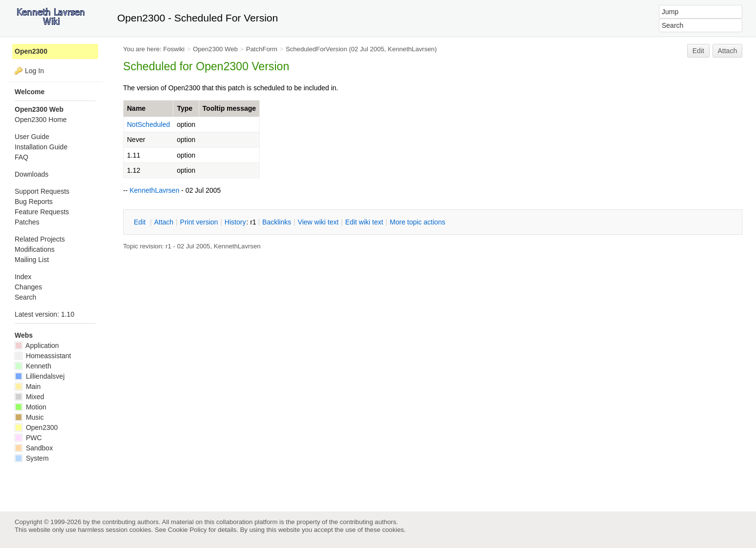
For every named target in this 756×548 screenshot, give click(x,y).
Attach (728, 51)
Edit (698, 51)
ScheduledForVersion (316, 49)
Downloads (31, 174)
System (32, 458)
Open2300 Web (215, 49)
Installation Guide (41, 147)
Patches (27, 222)
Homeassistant (43, 356)
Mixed (29, 397)
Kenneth (33, 366)
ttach (164, 222)
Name (136, 108)
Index (23, 277)
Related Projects (40, 239)
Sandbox (34, 448)
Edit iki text (364, 222)
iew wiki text (318, 222)
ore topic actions (418, 222)
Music (29, 417)
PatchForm (262, 49)
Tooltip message (229, 108)
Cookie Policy (188, 530)
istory (235, 222)
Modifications (35, 249)
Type (185, 108)
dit (141, 222)
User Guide (32, 137)
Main (28, 386)
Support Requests (42, 191)
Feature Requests (42, 212)
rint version (199, 222)
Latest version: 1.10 (44, 314)
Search (25, 297)
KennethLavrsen (411, 49)
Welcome (30, 92)
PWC (28, 438)
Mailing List (32, 260)
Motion (31, 407)
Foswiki (174, 49)
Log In (34, 71)
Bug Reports (34, 202)
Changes (28, 287)
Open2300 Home (41, 120)
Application (37, 345)
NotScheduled (148, 124)
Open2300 (31, 51)
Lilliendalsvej (40, 376)
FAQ (21, 157)
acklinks (277, 222)
